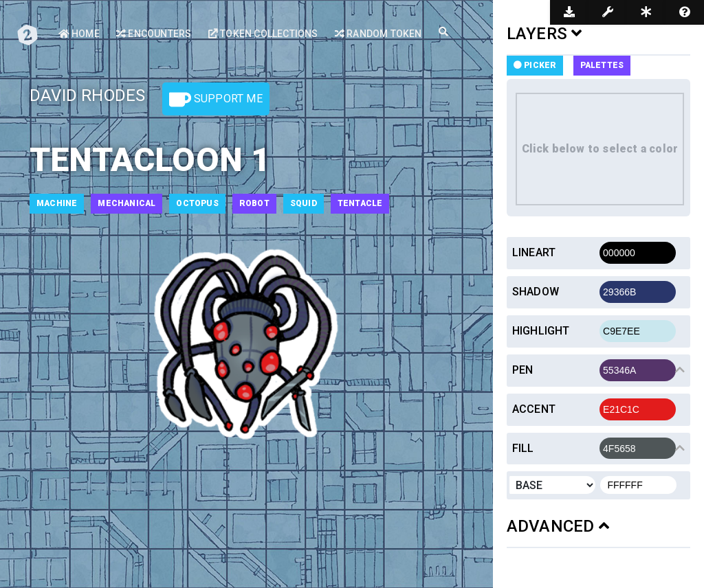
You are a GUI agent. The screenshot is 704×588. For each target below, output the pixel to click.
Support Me (216, 100)
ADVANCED (558, 526)
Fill (523, 448)
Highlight (541, 331)
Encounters (154, 34)
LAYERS (544, 34)
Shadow (536, 292)
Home (79, 34)
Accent (534, 409)
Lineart (534, 252)
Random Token (378, 34)
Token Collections (263, 34)
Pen (523, 370)
